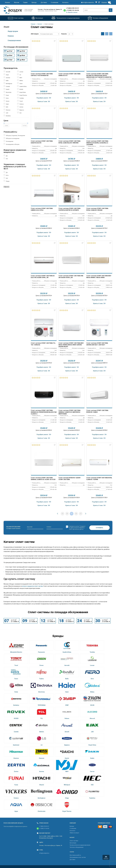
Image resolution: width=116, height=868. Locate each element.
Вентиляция (73, 843)
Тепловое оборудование (77, 847)
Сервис (25, 2)
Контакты (65, 2)
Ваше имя (30, 527)
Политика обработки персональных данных (15, 826)
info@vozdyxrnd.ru (44, 853)
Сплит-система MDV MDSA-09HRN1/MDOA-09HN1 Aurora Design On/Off (71, 345)
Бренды (34, 2)
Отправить (99, 528)
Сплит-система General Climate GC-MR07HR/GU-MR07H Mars (70, 412)
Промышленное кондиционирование (80, 845)
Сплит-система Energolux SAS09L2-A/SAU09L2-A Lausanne (97, 143)
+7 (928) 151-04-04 (73, 10)
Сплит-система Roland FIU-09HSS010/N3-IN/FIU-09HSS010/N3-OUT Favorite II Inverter (99, 76)
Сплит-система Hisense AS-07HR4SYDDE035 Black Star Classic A (44, 412)
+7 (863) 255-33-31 (73, 8)
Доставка (44, 2)
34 (67, 514)
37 (81, 514)
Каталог (8, 2)
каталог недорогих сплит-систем (32, 586)
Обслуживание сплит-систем (78, 857)
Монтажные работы (75, 855)
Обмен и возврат (74, 833)
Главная (33, 24)
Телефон (49, 527)
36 (76, 514)
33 (63, 514)
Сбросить (6, 187)
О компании (55, 2)
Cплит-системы (74, 841)
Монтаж (17, 2)
